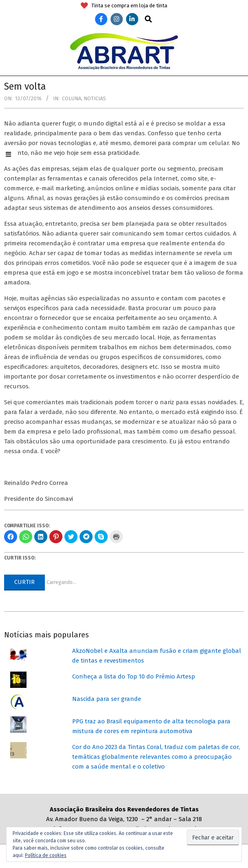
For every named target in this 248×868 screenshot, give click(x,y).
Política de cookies (46, 855)
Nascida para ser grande (107, 699)
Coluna (72, 98)
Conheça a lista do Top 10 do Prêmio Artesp (134, 676)
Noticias (95, 98)
